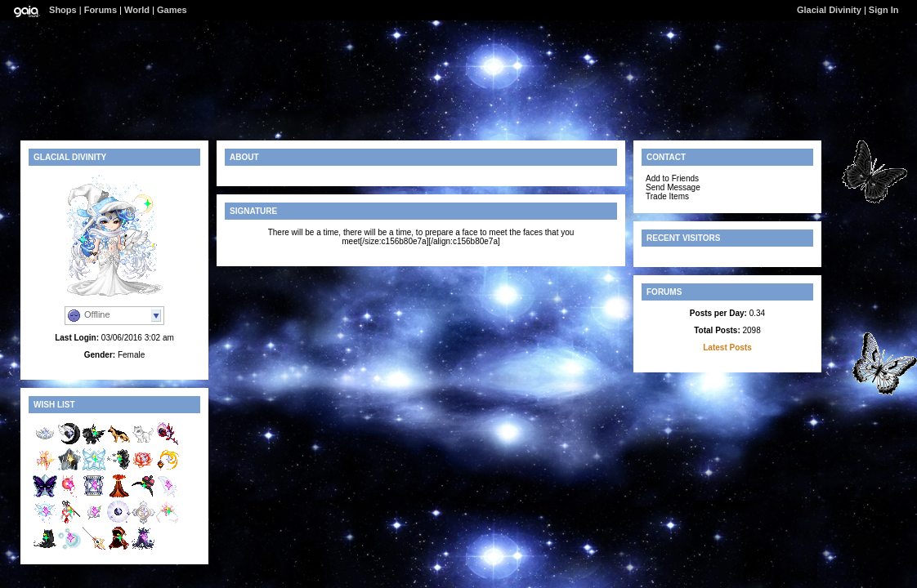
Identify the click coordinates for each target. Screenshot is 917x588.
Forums (101, 10)
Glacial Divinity (829, 10)
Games (172, 10)
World (137, 10)
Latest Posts (727, 347)
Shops (63, 10)
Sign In (884, 10)
